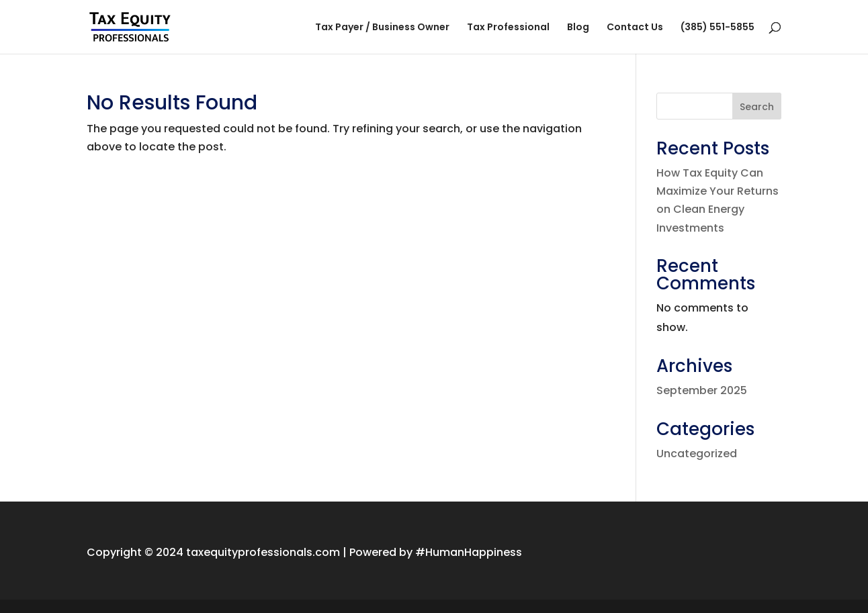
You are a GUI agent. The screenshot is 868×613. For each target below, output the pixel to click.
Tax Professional (508, 28)
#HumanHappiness (469, 552)
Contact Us (635, 28)
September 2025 (702, 390)
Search (757, 107)
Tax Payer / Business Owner (382, 28)
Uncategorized (697, 454)
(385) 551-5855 (718, 28)
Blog (578, 28)
